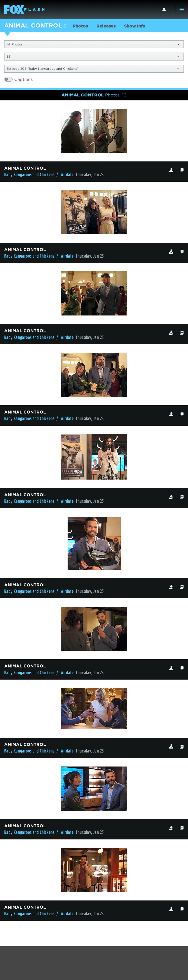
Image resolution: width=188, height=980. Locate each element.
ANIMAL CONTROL (33, 25)
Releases (106, 26)
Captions (23, 79)
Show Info (135, 26)
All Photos (93, 44)
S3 (93, 56)
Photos (80, 26)
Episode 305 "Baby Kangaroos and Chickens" (93, 69)
